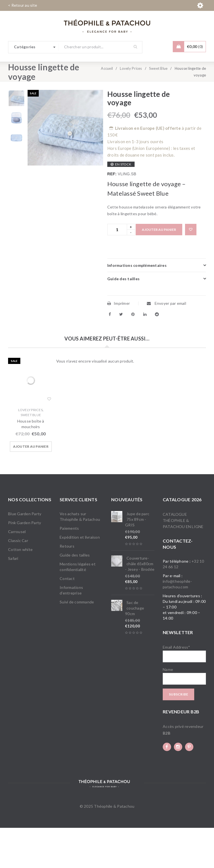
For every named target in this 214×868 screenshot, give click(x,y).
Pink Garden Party (25, 563)
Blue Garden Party (25, 554)
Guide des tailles (75, 595)
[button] (31, 487)
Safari (13, 599)
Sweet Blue (158, 109)
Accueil (107, 109)
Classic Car (18, 581)
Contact (67, 619)
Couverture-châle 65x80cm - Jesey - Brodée (140, 604)
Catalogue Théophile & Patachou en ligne (183, 561)
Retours (67, 586)
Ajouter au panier (159, 270)
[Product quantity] (117, 270)
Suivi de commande (77, 642)
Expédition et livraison (80, 577)
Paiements (69, 568)
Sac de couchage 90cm (135, 648)
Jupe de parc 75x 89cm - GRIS (137, 559)
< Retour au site (23, 5)
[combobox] (33, 47)
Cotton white (20, 590)
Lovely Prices (131, 109)
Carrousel (17, 572)
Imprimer (119, 343)
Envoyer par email (166, 343)
